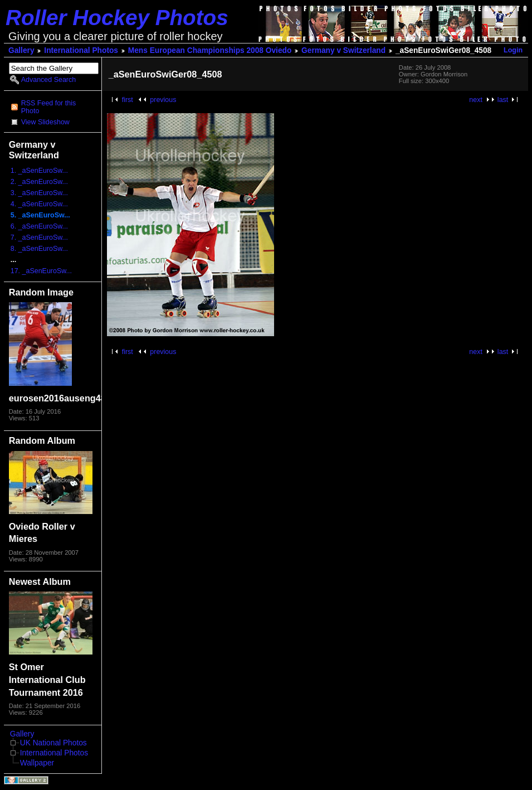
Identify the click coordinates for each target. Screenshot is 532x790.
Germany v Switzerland (343, 50)
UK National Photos (53, 743)
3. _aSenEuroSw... (39, 193)
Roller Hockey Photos (117, 18)
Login (513, 50)
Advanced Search (48, 80)
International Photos (81, 50)
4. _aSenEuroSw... (39, 204)
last (503, 100)
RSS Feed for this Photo (48, 107)
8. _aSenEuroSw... (39, 249)
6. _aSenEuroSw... (39, 226)
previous (163, 100)
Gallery (21, 50)
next (476, 100)
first (128, 100)
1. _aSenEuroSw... (39, 171)
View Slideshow (45, 122)
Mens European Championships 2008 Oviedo (210, 50)
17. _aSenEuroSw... (41, 271)
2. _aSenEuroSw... (39, 182)
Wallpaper (37, 763)
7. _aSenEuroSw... (39, 238)
